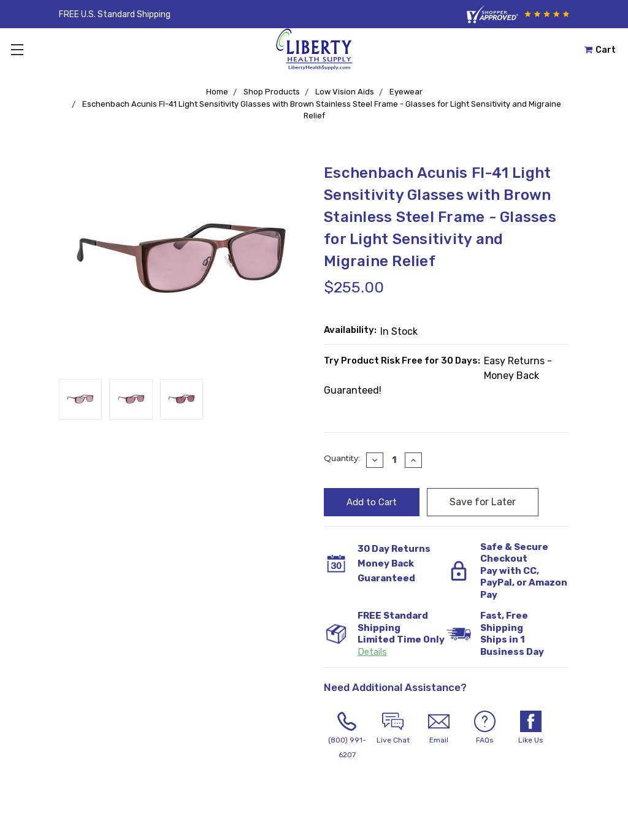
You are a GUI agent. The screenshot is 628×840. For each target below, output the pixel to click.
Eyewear (406, 92)
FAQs (485, 727)
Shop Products (272, 92)
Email (439, 727)
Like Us (531, 727)
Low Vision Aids (345, 92)
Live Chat (393, 727)
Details (372, 652)
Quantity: (342, 458)
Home (217, 92)
